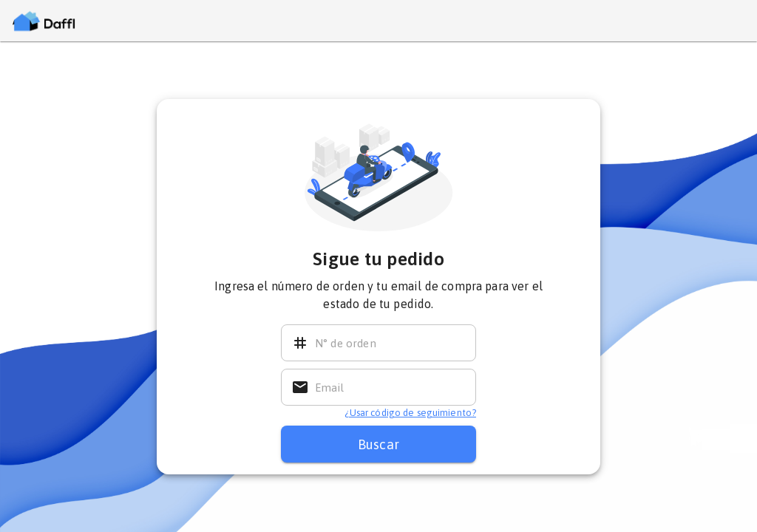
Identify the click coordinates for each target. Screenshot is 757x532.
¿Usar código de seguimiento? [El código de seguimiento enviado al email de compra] (410, 413)
